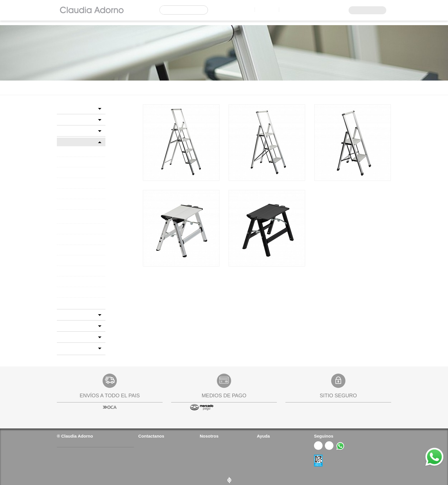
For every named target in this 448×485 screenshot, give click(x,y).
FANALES (66, 204)
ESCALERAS (68, 194)
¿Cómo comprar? (271, 441)
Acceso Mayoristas (366, 10)
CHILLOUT (67, 183)
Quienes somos (213, 441)
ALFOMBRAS (69, 162)
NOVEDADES (71, 333)
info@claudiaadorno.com (163, 456)
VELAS (64, 299)
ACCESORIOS (70, 151)
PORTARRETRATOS (74, 268)
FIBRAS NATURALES (75, 225)
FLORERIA (68, 311)
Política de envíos (272, 448)
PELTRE (65, 246)
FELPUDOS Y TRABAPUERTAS (82, 215)
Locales (237, 10)
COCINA (67, 131)
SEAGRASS (68, 278)
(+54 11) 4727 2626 (157, 441)
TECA (63, 289)
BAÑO (65, 108)
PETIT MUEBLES (72, 257)
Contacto (262, 10)
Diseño (224, 476)
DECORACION (112, 88)
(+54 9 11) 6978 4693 (159, 448)
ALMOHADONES (72, 173)
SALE (64, 345)
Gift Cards (265, 464)
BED (63, 120)
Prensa (206, 448)
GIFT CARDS (70, 322)
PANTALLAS (68, 236)
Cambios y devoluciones (277, 456)
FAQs (204, 456)
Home (62, 88)
